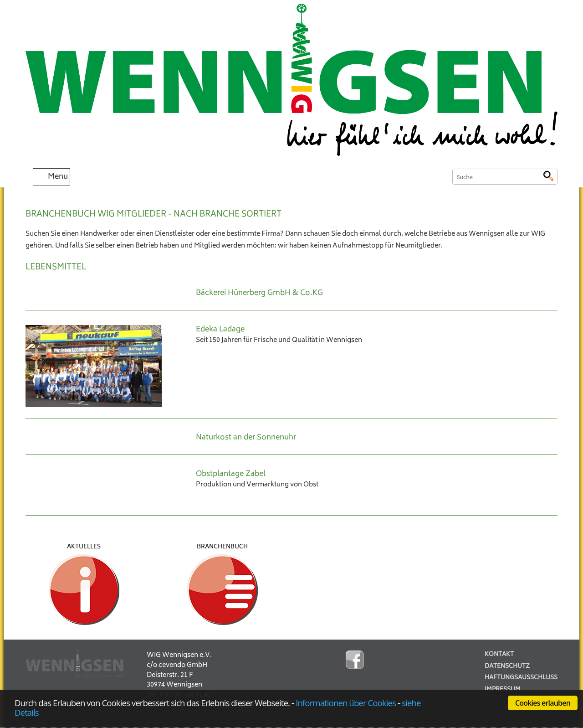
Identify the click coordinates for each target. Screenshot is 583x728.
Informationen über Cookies (346, 703)
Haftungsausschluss (521, 678)
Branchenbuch (222, 547)
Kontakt (499, 655)
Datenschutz (507, 667)
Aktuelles (84, 547)
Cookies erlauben (543, 703)
